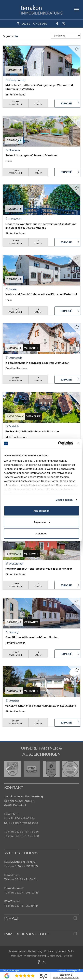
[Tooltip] (79, 971)
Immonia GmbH (66, 951)
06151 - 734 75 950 (34, 24)
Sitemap (68, 956)
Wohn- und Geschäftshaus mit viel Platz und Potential (41, 294)
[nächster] (75, 769)
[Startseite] (42, 10)
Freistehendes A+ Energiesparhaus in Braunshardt (39, 569)
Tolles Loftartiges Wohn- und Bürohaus (31, 155)
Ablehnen (41, 533)
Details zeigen (64, 500)
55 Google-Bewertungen (66, 977)
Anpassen (42, 522)
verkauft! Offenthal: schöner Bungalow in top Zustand (41, 706)
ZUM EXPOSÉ (67, 103)
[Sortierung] (66, 36)
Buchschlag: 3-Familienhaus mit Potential (32, 431)
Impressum (16, 956)
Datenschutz (55, 956)
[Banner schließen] (78, 444)
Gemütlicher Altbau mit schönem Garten (32, 637)
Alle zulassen (41, 511)
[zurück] (8, 769)
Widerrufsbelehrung (35, 956)
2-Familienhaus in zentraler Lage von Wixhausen (37, 363)
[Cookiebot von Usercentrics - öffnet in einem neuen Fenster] (58, 444)
